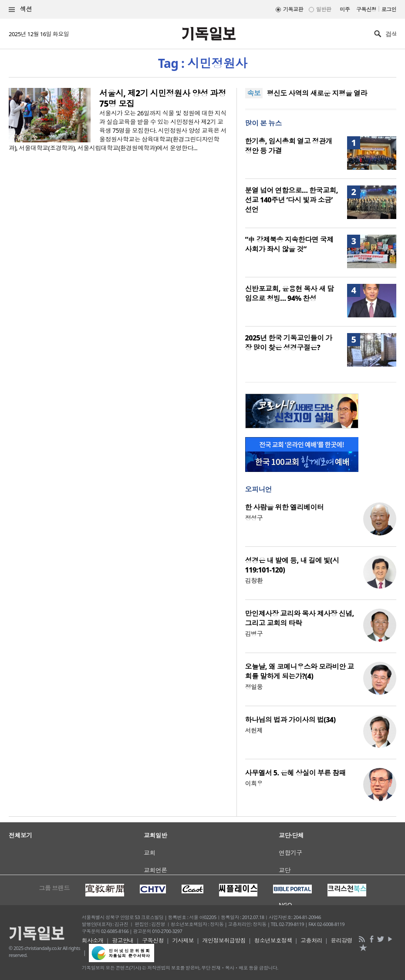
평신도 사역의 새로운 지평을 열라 (317, 93)
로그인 (389, 9)
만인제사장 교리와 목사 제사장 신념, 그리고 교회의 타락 (300, 618)
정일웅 (254, 687)
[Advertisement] (202, 845)
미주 (345, 9)
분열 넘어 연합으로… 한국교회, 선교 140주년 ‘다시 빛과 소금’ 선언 (292, 200)
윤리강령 (341, 940)
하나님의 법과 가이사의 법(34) (290, 720)
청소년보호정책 (273, 940)
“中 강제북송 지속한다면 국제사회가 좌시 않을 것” (289, 244)
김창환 (254, 581)
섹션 (20, 9)
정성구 (254, 518)
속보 (254, 93)
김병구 (254, 634)
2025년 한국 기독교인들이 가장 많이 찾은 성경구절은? (289, 343)
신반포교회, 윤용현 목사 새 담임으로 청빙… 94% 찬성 (290, 293)
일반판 (324, 9)
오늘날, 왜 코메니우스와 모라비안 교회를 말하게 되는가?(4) (300, 671)
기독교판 (293, 9)
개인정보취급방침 (224, 940)
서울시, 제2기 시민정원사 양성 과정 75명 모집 (163, 98)
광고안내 (123, 940)
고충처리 (311, 940)
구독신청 (366, 9)
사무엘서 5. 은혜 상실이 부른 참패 (295, 773)
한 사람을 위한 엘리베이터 (285, 507)
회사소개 (93, 940)
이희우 (254, 783)
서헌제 (254, 730)
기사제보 (183, 940)
